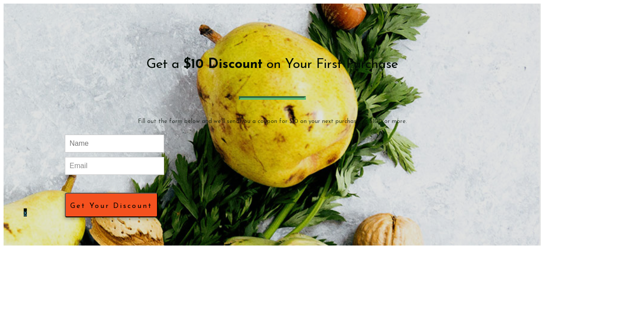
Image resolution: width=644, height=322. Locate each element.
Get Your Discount (111, 206)
